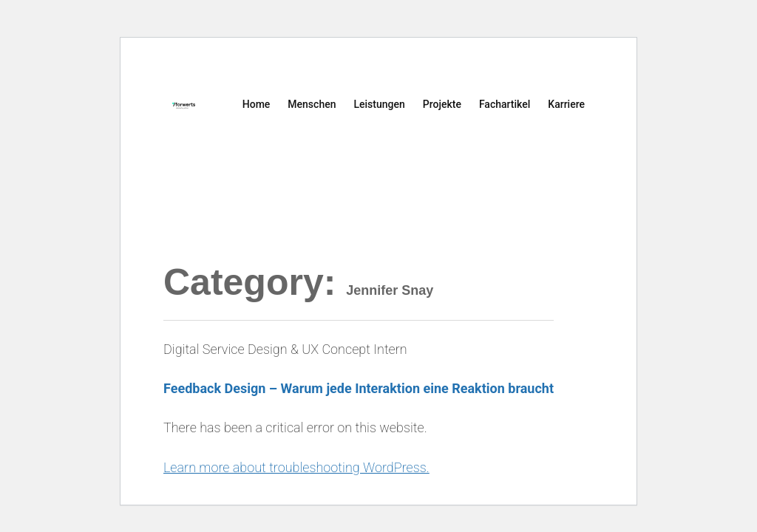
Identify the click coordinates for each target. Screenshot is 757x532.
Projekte (442, 104)
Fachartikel (505, 104)
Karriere (566, 104)
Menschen (312, 104)
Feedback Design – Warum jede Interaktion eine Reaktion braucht (359, 388)
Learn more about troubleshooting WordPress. (296, 467)
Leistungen (379, 104)
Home (257, 104)
